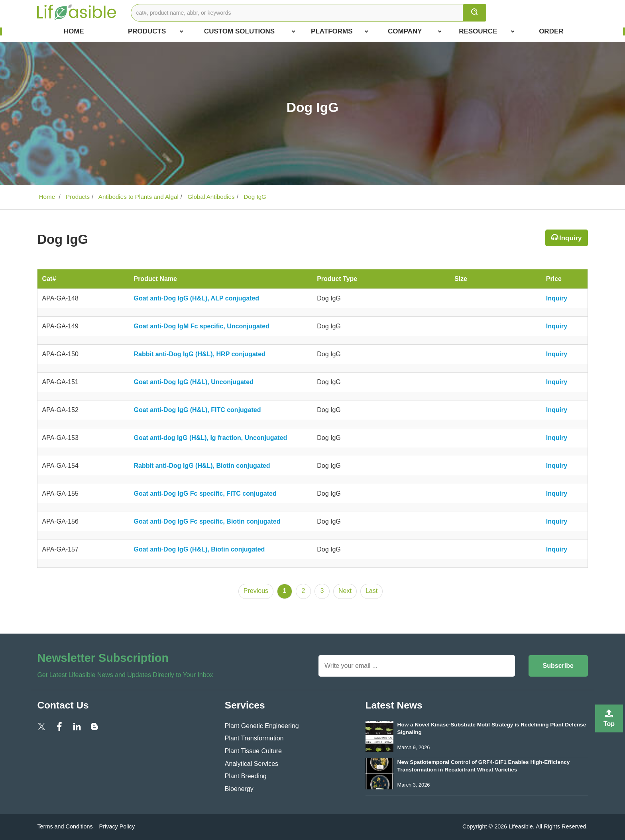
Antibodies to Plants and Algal (138, 197)
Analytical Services (252, 764)
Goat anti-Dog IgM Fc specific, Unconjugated (201, 326)
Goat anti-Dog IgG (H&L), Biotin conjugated (199, 549)
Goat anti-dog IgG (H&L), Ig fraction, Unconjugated (210, 438)
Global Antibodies (210, 197)
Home (74, 31)
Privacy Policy (117, 826)
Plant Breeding (246, 776)
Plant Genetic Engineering (262, 726)
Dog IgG (254, 197)
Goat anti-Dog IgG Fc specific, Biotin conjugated (207, 521)
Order (551, 31)
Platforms (340, 31)
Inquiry (571, 238)
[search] (475, 13)
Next (345, 591)
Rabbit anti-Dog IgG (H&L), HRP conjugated (199, 354)
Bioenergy (239, 789)
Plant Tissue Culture (253, 751)
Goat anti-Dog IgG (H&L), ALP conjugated (196, 298)
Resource (487, 31)
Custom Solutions (250, 31)
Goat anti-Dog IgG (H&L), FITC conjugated (197, 410)
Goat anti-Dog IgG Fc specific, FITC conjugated (205, 494)
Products (156, 31)
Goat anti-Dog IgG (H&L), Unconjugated (193, 382)
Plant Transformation (254, 738)
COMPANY (415, 31)
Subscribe (558, 666)
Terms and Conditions (65, 826)
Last (371, 591)
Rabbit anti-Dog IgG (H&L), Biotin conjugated (202, 466)
